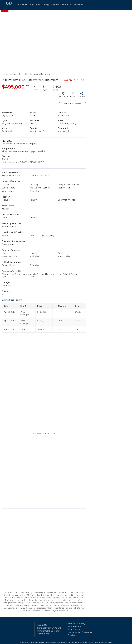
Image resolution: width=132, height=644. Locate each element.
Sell (38, 5)
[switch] (64, 96)
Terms (90, 642)
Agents (55, 5)
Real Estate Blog (76, 623)
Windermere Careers (48, 631)
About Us (66, 5)
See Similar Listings (73, 104)
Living (46, 5)
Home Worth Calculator (80, 632)
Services (78, 5)
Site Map (72, 635)
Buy (31, 5)
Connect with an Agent (49, 628)
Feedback (108, 642)
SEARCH (23, 5)
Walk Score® (49, 434)
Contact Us (43, 634)
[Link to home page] (9, 5)
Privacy (98, 642)
